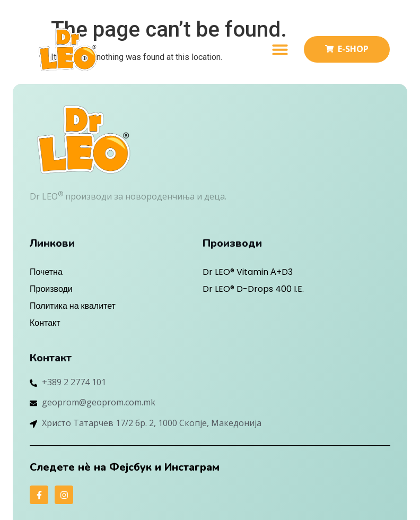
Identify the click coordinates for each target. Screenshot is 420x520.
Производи (51, 289)
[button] (280, 49)
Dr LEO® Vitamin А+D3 (248, 272)
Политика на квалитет (73, 306)
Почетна (46, 272)
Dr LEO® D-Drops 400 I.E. (253, 289)
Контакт (45, 323)
